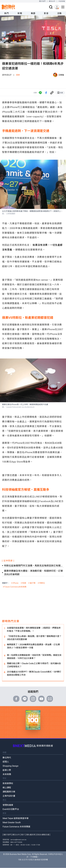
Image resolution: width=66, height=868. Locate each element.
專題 (33, 13)
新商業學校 (8, 783)
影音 (46, 13)
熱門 (7, 13)
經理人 (6, 762)
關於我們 (42, 1)
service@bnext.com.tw (18, 840)
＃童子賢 (32, 583)
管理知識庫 (8, 805)
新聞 (20, 13)
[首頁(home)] (8, 7)
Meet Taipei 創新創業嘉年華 (16, 818)
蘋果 (18, 75)
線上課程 (7, 788)
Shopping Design (11, 766)
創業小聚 (7, 770)
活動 (59, 13)
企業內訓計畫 (9, 796)
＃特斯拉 (41, 583)
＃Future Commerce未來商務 (14, 587)
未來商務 (7, 774)
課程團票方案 (9, 792)
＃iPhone (15, 583)
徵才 (23, 835)
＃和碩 (23, 583)
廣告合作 (52, 1)
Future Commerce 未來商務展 (16, 827)
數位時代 (7, 758)
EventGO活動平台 (11, 809)
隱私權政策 (31, 835)
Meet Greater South (12, 822)
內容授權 (62, 1)
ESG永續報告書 (43, 835)
